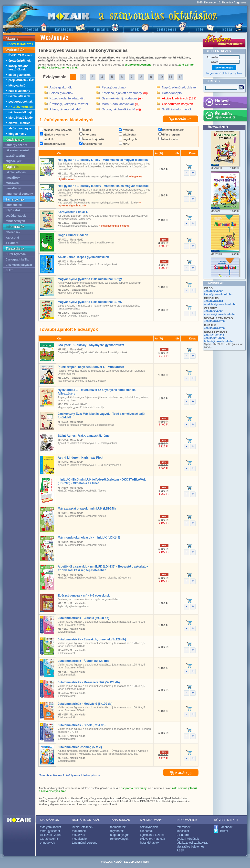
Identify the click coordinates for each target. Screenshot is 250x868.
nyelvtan (126, 130)
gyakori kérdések (188, 839)
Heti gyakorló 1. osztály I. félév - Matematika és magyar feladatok (103, 160)
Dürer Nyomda (16, 254)
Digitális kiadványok (106, 27)
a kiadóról (13, 243)
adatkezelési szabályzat (192, 843)
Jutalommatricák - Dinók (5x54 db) (82, 725)
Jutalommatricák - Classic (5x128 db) (84, 618)
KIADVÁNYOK (50, 820)
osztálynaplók (149, 827)
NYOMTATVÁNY (151, 820)
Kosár (232, 27)
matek (85, 130)
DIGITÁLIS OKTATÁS (86, 820)
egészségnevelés (53, 144)
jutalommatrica (91, 144)
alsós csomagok (20, 128)
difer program (169, 135)
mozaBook (13, 178)
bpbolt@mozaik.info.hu (219, 341)
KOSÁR (178, 119)
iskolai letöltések (83, 827)
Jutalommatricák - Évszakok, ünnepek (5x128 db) (92, 639)
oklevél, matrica (20, 123)
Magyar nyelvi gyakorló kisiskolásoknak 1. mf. (90, 302)
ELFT (9, 270)
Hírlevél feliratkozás (19, 44)
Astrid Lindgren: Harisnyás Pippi (81, 458)
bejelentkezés (224, 68)
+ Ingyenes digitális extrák (114, 226)
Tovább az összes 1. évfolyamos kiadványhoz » (70, 775)
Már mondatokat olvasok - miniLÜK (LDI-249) (89, 538)
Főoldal (26, 27)
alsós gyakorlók (20, 75)
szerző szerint (15, 156)
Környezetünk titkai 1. (73, 212)
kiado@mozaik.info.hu (218, 294)
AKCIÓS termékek (21, 107)
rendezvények (15, 221)
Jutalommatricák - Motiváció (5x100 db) (85, 704)
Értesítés (225, 116)
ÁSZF (181, 850)
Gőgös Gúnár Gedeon (73, 235)
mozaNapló (13, 188)
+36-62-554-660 (214, 291)
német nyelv (168, 139)
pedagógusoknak (21, 102)
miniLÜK (47, 139)
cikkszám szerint (17, 150)
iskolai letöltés (16, 172)
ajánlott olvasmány (54, 135)
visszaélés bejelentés (191, 847)
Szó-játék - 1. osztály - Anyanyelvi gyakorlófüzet (91, 345)
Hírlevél (225, 103)
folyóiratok (13, 210)
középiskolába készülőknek (19, 68)
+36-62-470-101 (214, 301)
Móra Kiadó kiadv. (21, 118)
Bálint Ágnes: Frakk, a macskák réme (84, 436)
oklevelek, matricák (153, 839)
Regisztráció (214, 73)
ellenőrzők (147, 831)
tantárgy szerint (16, 145)
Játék (138, 27)
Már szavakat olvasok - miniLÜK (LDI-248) (87, 509)
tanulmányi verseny (19, 194)
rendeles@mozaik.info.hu (220, 304)
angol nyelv (128, 139)
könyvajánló (17, 86)
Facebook (226, 827)
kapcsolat (12, 238)
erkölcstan (128, 135)
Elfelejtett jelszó (233, 73)
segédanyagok (16, 216)
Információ (203, 27)
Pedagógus (171, 27)
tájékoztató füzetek (152, 835)
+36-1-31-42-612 (214, 335)
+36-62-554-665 (214, 311)
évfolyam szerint (51, 827)
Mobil (146, 862)
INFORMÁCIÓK (187, 820)
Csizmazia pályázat (19, 265)
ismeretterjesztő (92, 139)
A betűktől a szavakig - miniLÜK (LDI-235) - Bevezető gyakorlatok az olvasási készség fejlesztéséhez (103, 568)
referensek (13, 232)
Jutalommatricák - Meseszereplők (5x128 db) (89, 682)
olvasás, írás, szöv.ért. (56, 130)
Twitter (224, 831)
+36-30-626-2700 (214, 321)
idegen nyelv (17, 134)
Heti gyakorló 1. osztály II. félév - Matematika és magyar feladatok (103, 186)
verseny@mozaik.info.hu (220, 314)
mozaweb (12, 183)
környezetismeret (172, 130)
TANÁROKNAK (120, 820)
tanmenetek (14, 205)
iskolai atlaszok (19, 96)
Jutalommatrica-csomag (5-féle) (80, 747)
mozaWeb (79, 835)
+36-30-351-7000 (214, 338)
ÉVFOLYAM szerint (21, 55)
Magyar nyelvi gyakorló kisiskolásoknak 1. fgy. (90, 279)
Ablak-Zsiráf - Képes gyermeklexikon (83, 257)
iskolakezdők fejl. (21, 112)
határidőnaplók (150, 843)
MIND (124, 144)
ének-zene (88, 135)
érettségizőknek (20, 61)
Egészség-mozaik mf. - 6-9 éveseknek (84, 596)
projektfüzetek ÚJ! (21, 80)
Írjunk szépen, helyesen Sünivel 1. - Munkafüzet (91, 367)
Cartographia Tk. (17, 260)
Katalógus (69, 27)
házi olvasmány (19, 91)
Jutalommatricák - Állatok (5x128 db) (83, 661)
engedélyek (14, 161)
